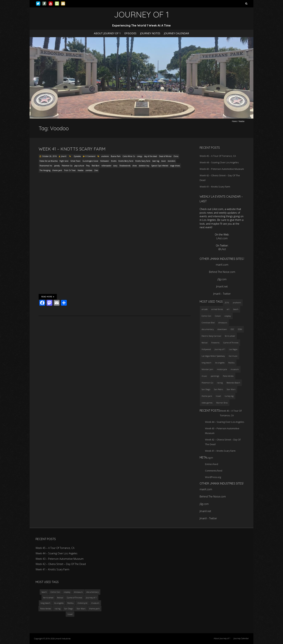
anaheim (105, 156)
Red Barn (96, 166)
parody (57, 166)
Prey (88, 166)
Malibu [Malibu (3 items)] (231, 363)
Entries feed (212, 464)
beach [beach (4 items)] (236, 309)
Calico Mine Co (129, 156)
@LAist (222, 249)
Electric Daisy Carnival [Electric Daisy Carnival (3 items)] (211, 336)
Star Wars (81, 609)
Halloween (105, 161)
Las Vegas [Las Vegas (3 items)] (233, 349)
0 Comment (91, 156)
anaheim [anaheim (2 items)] (237, 303)
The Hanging (45, 170)
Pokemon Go (67, 166)
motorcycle (82, 603)
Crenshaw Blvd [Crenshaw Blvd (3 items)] (208, 323)
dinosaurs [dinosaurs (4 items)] (223, 323)
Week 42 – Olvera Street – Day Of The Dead (61, 564)
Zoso (96, 170)
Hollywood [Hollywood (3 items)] (206, 349)
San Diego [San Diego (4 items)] (206, 389)
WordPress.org (213, 477)
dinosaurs (78, 592)
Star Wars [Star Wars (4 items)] (231, 389)
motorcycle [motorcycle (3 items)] (222, 369)
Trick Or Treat (70, 170)
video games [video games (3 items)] (207, 403)
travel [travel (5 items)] (218, 396)
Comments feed (214, 471)
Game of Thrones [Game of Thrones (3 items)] (231, 343)
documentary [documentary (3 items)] (208, 329)
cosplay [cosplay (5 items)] (228, 316)
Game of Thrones (75, 598)
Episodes (130, 33)
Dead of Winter (165, 156)
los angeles (59, 603)
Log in (210, 458)
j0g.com (222, 279)
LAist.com (222, 238)
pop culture (79, 166)
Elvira (176, 156)
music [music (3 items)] (204, 376)
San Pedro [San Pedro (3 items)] (218, 389)
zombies (89, 170)
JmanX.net (222, 286)
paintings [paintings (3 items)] (215, 376)
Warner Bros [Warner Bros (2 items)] (222, 403)
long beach (45, 603)
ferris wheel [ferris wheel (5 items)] (230, 336)
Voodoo (80, 170)
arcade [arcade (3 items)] (205, 309)
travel (70, 614)
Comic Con (55, 592)
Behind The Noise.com (222, 272)
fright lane (64, 161)
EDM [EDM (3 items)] (240, 329)
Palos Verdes (46, 609)
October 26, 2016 (49, 156)
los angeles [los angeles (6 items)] (220, 363)
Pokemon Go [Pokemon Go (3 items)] (207, 383)
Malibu (70, 603)
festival (60, 598)
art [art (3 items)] (228, 309)
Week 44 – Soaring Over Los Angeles (219, 162)
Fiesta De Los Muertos (49, 161)
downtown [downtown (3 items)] (222, 329)
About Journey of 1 (107, 33)
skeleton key (144, 166)
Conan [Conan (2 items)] (218, 316)
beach (44, 592)
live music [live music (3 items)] (233, 356)
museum (95, 603)
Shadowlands (125, 166)
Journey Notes (150, 33)
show (135, 166)
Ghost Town (75, 161)
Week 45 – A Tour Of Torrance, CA (218, 156)
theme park (57, 170)
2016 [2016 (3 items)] (227, 303)
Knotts (114, 161)
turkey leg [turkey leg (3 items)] (229, 396)
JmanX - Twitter (222, 294)
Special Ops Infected (160, 166)
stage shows (175, 166)
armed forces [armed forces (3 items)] (217, 309)
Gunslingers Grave (90, 161)
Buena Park (116, 156)
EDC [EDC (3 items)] (232, 329)
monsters (171, 161)
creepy (140, 156)
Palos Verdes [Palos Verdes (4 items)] (228, 376)
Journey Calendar (176, 33)
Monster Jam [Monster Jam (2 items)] (207, 369)
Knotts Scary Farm (143, 161)
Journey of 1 (91, 598)
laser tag (156, 161)
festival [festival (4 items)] (205, 343)
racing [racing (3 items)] (220, 383)
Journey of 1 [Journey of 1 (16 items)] (220, 349)
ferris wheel (48, 598)
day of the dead (151, 156)
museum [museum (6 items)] (235, 369)
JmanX (64, 156)
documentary (92, 592)
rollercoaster (106, 166)
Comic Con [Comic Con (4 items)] (206, 316)
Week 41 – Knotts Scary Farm (72, 149)
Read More (48, 297)
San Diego (69, 609)
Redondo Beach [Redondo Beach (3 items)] (233, 383)
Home (234, 121)
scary (115, 166)
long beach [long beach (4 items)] (206, 363)
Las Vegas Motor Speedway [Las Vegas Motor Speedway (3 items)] (213, 356)
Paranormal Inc (46, 166)
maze (163, 161)
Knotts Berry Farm (126, 161)
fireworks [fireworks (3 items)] (215, 343)
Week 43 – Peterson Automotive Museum (222, 169)
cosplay (67, 592)
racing (58, 609)
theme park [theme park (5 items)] (207, 396)
